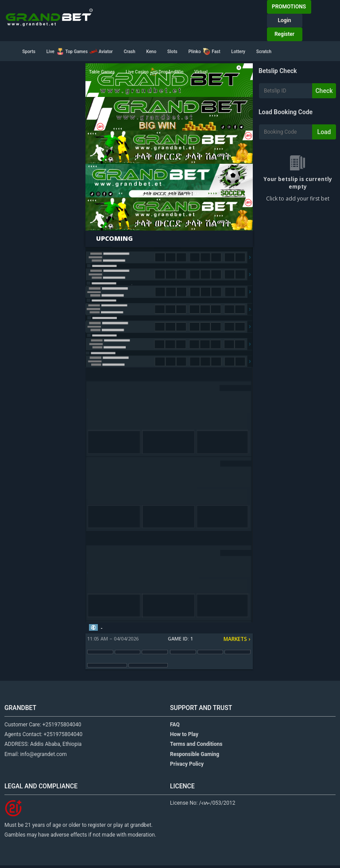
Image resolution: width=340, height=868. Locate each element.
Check (324, 91)
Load (324, 132)
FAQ (175, 725)
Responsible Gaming (195, 754)
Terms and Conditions (196, 744)
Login (285, 20)
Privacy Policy (187, 764)
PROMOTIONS (289, 7)
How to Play (184, 734)
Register (284, 34)
